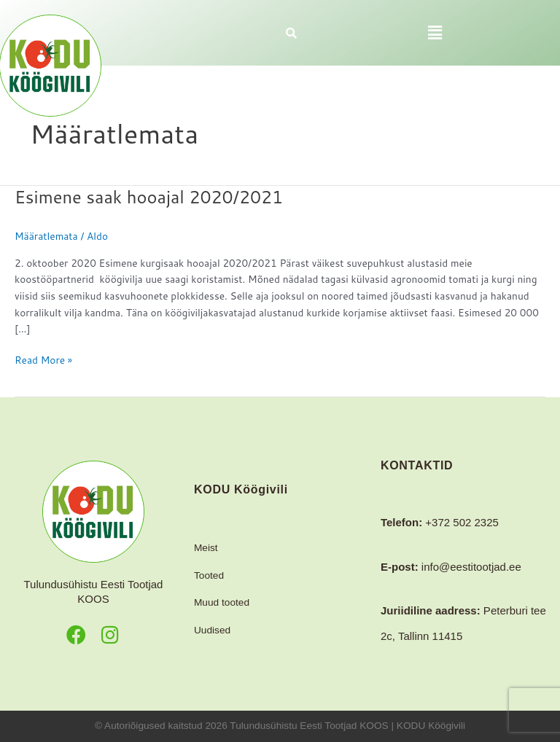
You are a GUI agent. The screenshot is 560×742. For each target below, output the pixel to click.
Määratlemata (46, 236)
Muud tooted (222, 602)
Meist (206, 548)
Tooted (209, 575)
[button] (435, 32)
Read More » (43, 359)
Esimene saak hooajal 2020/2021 (149, 197)
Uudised (212, 630)
